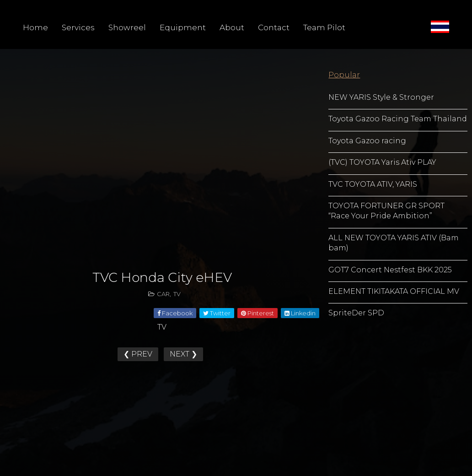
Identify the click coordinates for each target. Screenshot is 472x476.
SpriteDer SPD (356, 313)
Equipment (183, 27)
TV (177, 294)
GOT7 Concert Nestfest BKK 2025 (390, 270)
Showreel (127, 27)
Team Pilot (324, 27)
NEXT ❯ (183, 354)
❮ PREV (138, 354)
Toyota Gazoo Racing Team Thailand (398, 119)
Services (78, 27)
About (232, 27)
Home (35, 27)
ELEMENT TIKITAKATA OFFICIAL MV (394, 291)
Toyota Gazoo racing (367, 141)
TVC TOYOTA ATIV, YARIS (373, 184)
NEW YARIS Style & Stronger (381, 97)
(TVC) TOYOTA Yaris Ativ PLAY (382, 162)
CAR (163, 294)
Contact (274, 27)
